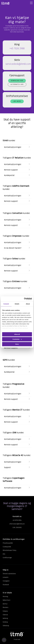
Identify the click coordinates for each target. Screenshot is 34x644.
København (7, 600)
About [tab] (28, 304)
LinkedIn (6, 577)
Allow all (17, 334)
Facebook (6, 585)
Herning (5, 597)
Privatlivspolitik (8, 543)
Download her (17, 81)
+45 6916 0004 (17, 520)
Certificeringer (7, 558)
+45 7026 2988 (17, 48)
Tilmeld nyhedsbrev (9, 574)
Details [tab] (17, 304)
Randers (6, 607)
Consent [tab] (6, 304)
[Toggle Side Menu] (31, 3)
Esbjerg (5, 611)
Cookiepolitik (7, 547)
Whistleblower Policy (9, 550)
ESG (4, 554)
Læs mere (17, 101)
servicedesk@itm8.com (18, 64)
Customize (17, 339)
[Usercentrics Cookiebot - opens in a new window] (24, 299)
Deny (17, 344)
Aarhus (5, 604)
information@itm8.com (17, 524)
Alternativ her (17, 84)
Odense (5, 615)
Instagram (6, 581)
